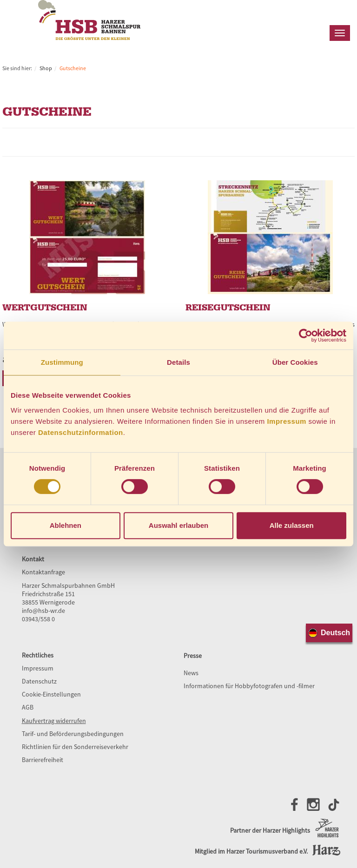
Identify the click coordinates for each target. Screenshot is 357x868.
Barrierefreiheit (43, 760)
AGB (28, 707)
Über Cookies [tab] (295, 362)
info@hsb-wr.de (43, 611)
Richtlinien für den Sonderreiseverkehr (75, 747)
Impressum (287, 421)
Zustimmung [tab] (62, 362)
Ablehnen (66, 525)
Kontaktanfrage (43, 572)
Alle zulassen (292, 525)
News (191, 673)
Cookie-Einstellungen (51, 694)
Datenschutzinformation (81, 432)
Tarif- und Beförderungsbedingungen (73, 734)
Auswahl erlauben (178, 525)
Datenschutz (39, 681)
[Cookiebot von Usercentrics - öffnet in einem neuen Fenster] (306, 335)
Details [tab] (178, 362)
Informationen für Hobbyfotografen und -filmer (249, 686)
